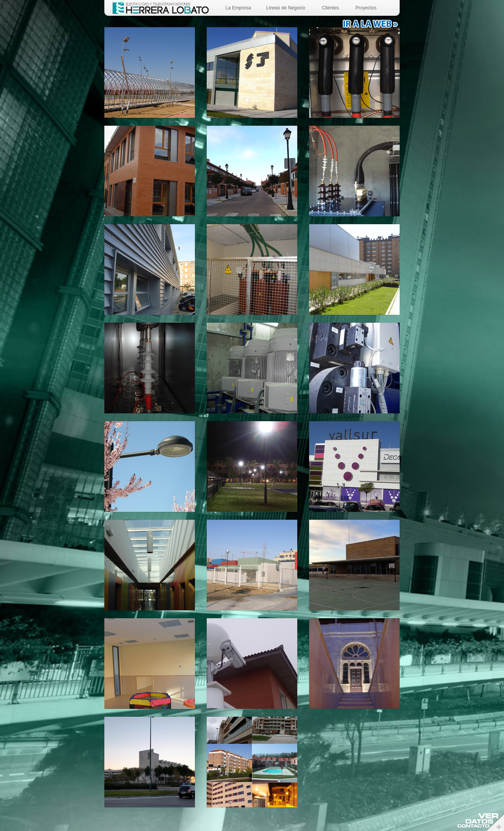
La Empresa (238, 8)
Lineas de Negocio (286, 8)
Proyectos (366, 8)
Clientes (330, 8)
